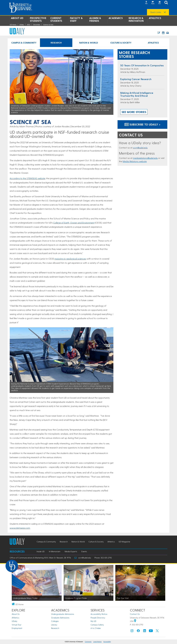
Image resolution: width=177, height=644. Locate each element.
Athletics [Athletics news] (153, 43)
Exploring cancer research (136, 79)
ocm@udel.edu (140, 148)
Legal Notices (97, 642)
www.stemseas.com (20, 528)
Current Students (56, 19)
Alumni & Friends (95, 19)
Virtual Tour (17, 625)
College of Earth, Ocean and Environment (74, 223)
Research (55, 628)
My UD (93, 621)
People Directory (98, 618)
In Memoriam (55, 551)
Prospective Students (38, 19)
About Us (16, 614)
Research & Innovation (136, 19)
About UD (17, 18)
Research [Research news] (56, 43)
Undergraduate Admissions (63, 614)
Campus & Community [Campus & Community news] (24, 43)
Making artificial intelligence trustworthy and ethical (137, 94)
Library (54, 625)
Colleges (55, 621)
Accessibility (107, 642)
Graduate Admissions (60, 618)
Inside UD (41, 551)
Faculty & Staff (76, 19)
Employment (17, 628)
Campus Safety (97, 625)
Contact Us (135, 614)
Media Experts (71, 551)
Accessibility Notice (99, 614)
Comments (88, 642)
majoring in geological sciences (70, 259)
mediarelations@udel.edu (145, 158)
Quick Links (156, 12)
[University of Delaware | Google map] (135, 621)
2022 (28, 25)
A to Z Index (96, 628)
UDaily (22, 25)
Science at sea (48, 25)
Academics (116, 18)
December (37, 25)
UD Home (13, 25)
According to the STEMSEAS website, (28, 178)
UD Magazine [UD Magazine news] (124, 542)
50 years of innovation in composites (142, 65)
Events (84, 551)
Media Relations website (135, 161)
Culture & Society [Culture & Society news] (121, 43)
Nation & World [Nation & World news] (89, 43)
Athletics (155, 18)
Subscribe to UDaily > (142, 124)
